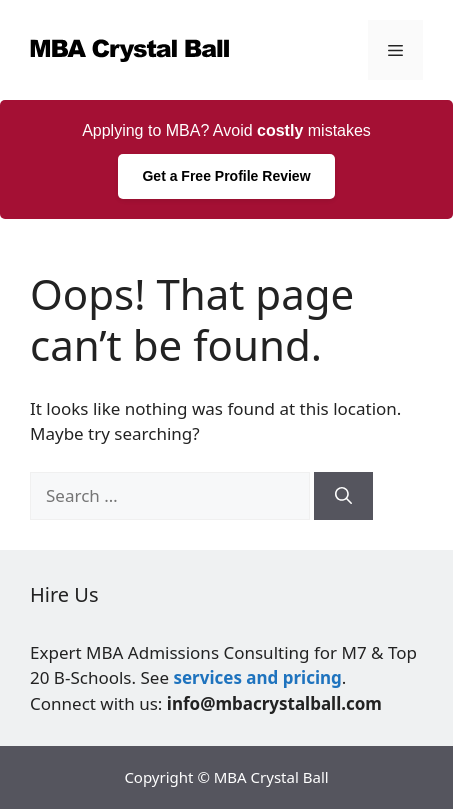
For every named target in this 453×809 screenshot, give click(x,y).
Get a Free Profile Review (226, 176)
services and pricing (257, 677)
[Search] (343, 496)
